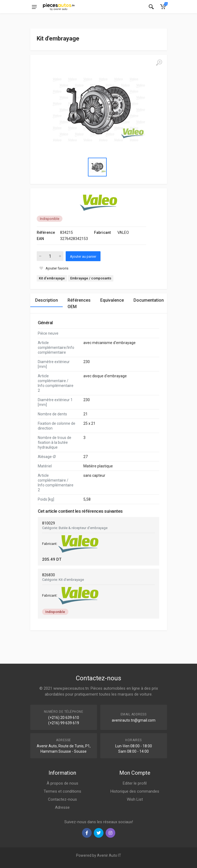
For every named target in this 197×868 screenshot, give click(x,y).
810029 (49, 523)
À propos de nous (62, 783)
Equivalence (112, 300)
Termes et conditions (62, 791)
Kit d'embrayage (52, 278)
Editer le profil (135, 783)
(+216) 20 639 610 (64, 718)
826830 (49, 575)
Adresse (62, 807)
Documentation (149, 300)
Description (47, 300)
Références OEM (79, 303)
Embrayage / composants (91, 278)
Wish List (135, 799)
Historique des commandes (135, 791)
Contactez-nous (62, 799)
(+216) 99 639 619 (64, 723)
